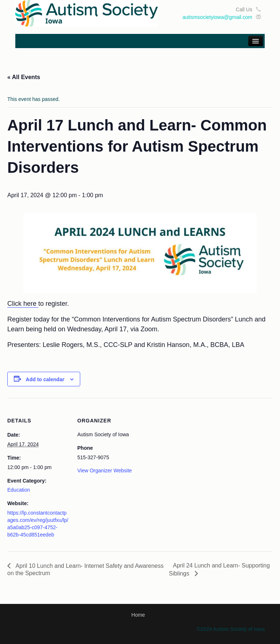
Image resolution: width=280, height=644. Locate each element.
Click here (23, 304)
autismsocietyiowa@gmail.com (217, 17)
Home (138, 615)
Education (19, 490)
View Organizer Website (105, 471)
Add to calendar (45, 379)
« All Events (24, 77)
